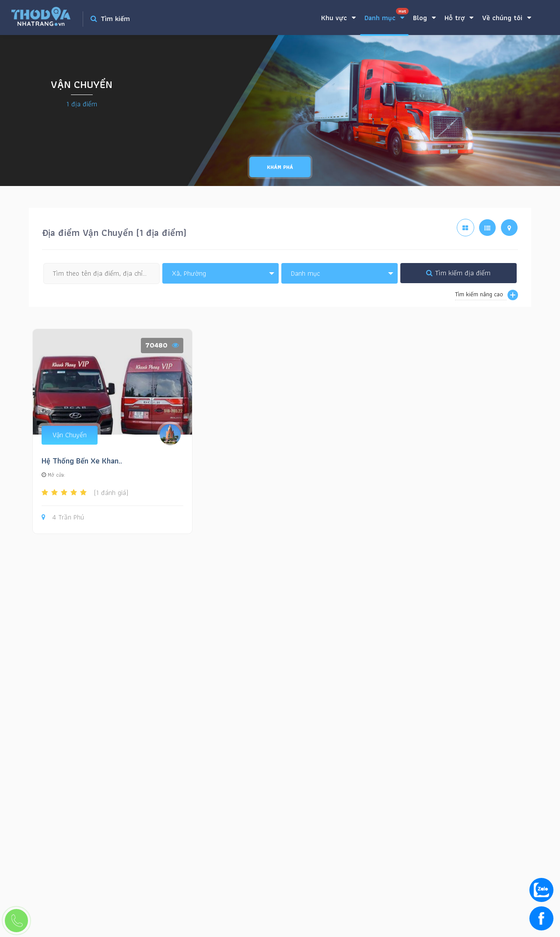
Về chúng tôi (507, 18)
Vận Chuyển (70, 435)
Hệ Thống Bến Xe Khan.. (82, 461)
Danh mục (387, 16)
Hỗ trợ (459, 18)
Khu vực (338, 18)
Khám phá (280, 167)
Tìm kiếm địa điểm (458, 273)
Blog (424, 18)
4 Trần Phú (63, 518)
